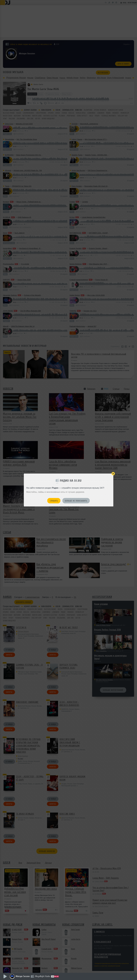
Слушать (54, 501)
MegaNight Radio (43, 976)
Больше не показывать (76, 501)
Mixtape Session (23, 976)
